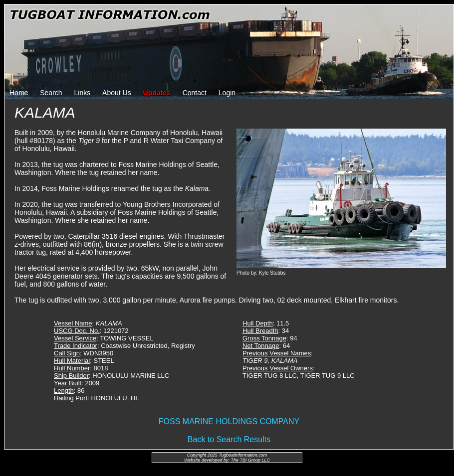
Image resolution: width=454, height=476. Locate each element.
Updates (157, 93)
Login (227, 93)
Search (51, 93)
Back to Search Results (229, 439)
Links (83, 93)
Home (19, 93)
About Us (117, 93)
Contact (195, 93)
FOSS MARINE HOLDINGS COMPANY (229, 421)
